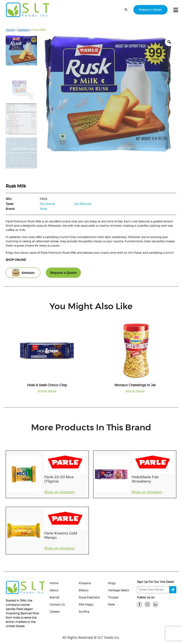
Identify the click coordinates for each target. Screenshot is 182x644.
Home (10, 30)
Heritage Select (118, 590)
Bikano (84, 590)
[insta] (147, 604)
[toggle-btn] (176, 10)
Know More (47, 391)
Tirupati (113, 598)
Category (23, 30)
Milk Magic (86, 605)
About (54, 590)
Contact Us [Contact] (57, 605)
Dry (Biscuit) (83, 204)
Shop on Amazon (59, 492)
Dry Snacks (48, 204)
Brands (54, 598)
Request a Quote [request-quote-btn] (150, 10)
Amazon (23, 273)
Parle (43, 209)
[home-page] (28, 10)
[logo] (25, 587)
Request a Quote (63, 273)
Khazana (85, 583)
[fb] (140, 604)
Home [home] (54, 583)
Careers (55, 612)
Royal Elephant (89, 598)
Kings (112, 583)
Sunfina (84, 612)
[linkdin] (155, 604)
